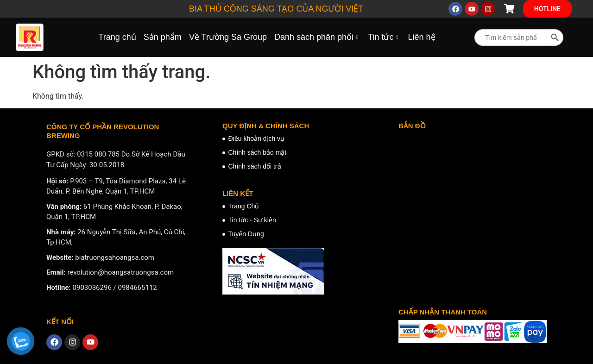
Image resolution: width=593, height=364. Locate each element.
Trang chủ (117, 37)
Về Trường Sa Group (228, 37)
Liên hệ (421, 37)
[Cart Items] (509, 9)
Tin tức (384, 37)
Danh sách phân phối (317, 37)
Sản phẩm (163, 37)
